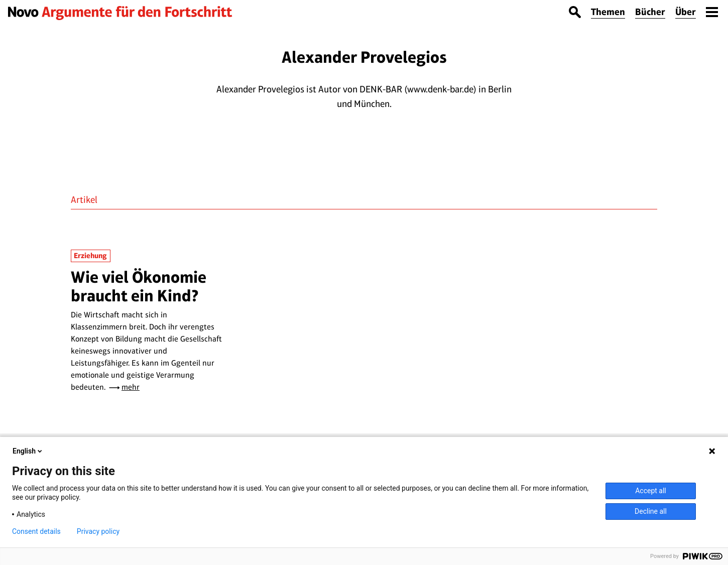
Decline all (651, 511)
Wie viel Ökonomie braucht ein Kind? (139, 286)
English (28, 451)
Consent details (36, 531)
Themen (608, 12)
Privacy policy (98, 531)
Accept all (651, 491)
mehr (131, 387)
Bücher (650, 12)
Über (686, 12)
